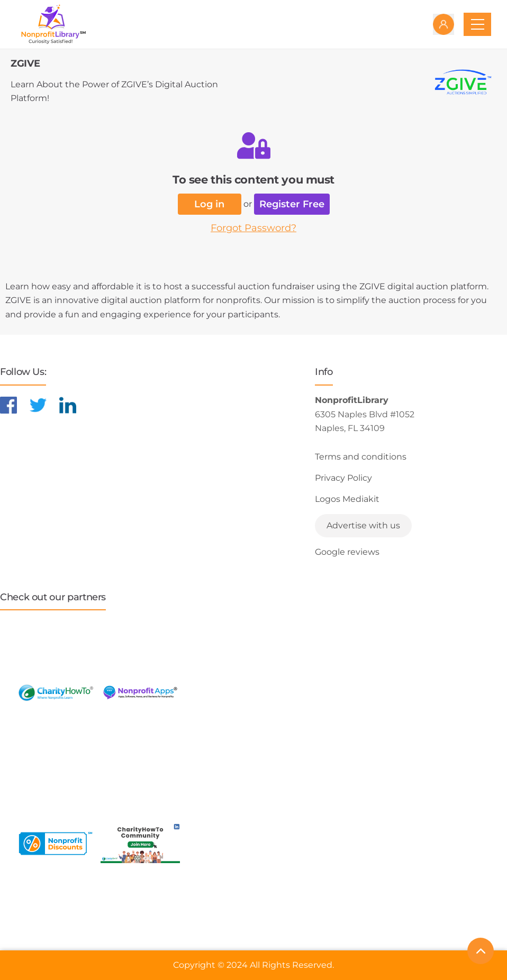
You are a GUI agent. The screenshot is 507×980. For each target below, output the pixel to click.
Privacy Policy (343, 478)
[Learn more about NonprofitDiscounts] (56, 843)
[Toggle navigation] (477, 24)
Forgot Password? (253, 228)
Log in (209, 204)
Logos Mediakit (347, 499)
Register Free (292, 204)
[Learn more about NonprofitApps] (140, 693)
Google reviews (347, 552)
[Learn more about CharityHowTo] (56, 693)
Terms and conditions (361, 457)
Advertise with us (363, 525)
